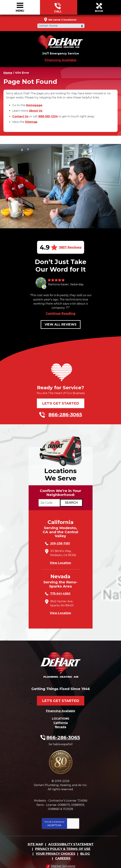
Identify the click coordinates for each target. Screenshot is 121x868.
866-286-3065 (58, 7)
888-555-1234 (48, 114)
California (61, 718)
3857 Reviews (70, 245)
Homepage (34, 104)
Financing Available (61, 60)
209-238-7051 (60, 542)
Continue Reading (60, 311)
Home (8, 72)
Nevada (61, 722)
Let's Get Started (61, 400)
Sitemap (31, 120)
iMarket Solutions (63, 857)
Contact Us (20, 114)
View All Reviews (61, 322)
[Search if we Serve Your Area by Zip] (71, 500)
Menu (20, 11)
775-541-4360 (60, 591)
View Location (60, 560)
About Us (36, 109)
